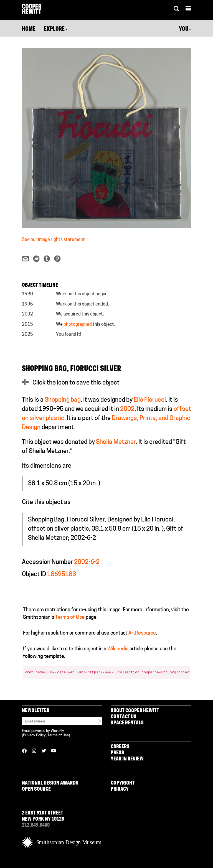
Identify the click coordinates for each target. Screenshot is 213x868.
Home (29, 29)
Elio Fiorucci (150, 400)
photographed (78, 325)
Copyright (123, 783)
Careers (120, 747)
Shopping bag (63, 400)
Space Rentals (127, 723)
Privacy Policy (34, 735)
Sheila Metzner (116, 442)
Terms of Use (70, 618)
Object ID (34, 575)
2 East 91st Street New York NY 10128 (43, 816)
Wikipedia (118, 649)
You (185, 29)
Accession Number (47, 562)
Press (117, 753)
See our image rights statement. (54, 240)
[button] (188, 10)
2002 (127, 409)
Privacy (120, 789)
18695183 (62, 575)
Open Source (36, 789)
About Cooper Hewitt (135, 711)
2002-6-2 (87, 562)
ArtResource (142, 633)
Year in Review (127, 759)
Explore (56, 29)
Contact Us (124, 717)
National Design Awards (50, 783)
